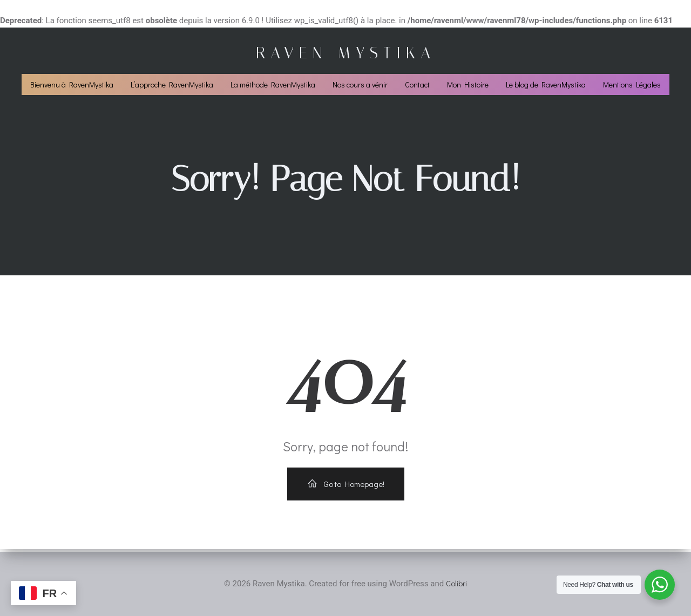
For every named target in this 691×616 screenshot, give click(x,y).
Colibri (456, 584)
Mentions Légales (632, 86)
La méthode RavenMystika (273, 86)
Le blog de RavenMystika (546, 86)
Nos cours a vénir (360, 86)
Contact (417, 86)
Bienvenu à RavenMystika (72, 86)
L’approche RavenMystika (172, 86)
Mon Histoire (468, 86)
